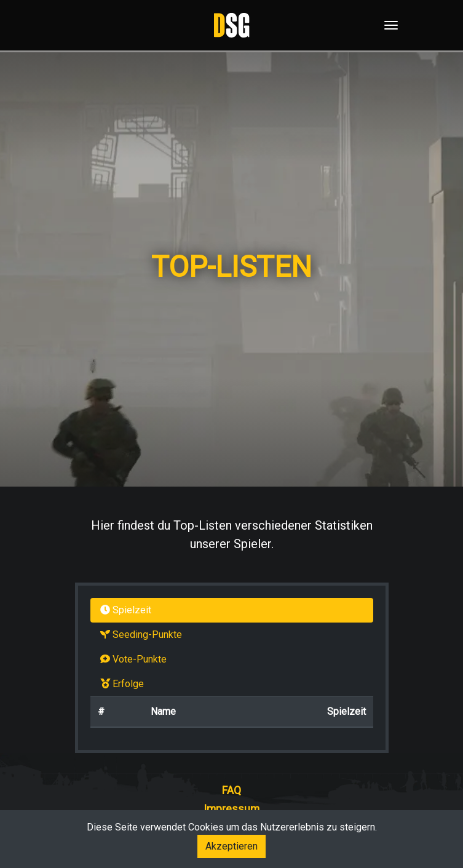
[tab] (232, 610)
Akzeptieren (231, 846)
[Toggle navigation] (387, 25)
